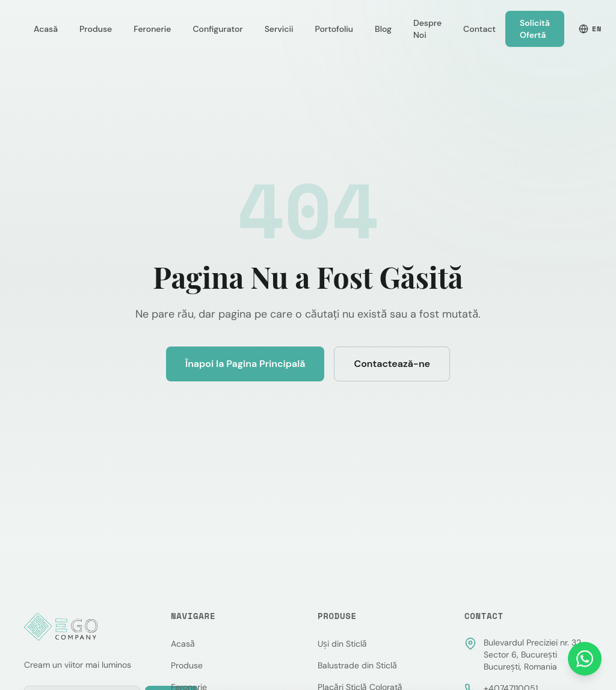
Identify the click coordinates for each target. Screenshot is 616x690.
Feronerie (152, 29)
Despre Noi (427, 29)
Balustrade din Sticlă (357, 665)
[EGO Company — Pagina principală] (62, 627)
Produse (96, 29)
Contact (479, 29)
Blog (383, 29)
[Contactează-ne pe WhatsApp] (585, 659)
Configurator (217, 29)
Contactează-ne (392, 364)
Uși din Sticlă (342, 644)
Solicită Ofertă (535, 29)
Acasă (46, 29)
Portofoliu (334, 29)
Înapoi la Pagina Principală (245, 364)
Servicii (279, 29)
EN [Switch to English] (590, 29)
